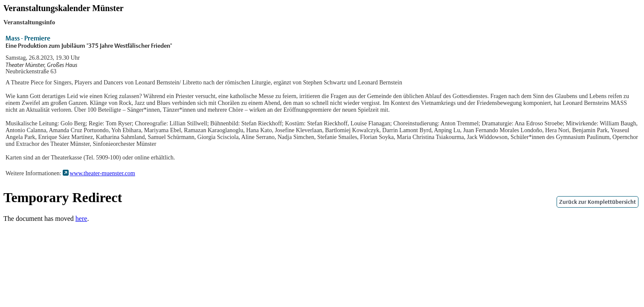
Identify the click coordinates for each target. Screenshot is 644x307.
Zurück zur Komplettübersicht (598, 202)
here (81, 219)
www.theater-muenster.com (102, 173)
